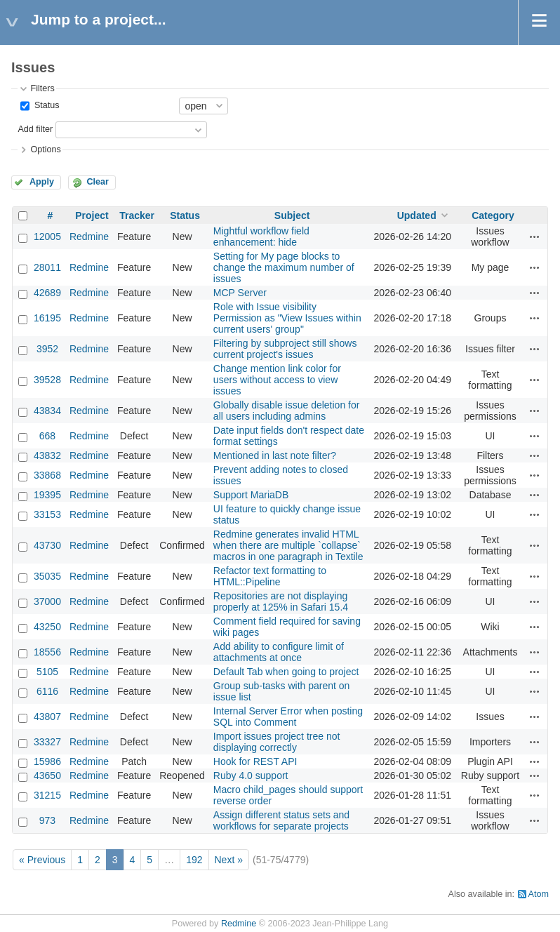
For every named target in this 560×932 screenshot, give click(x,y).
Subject (292, 215)
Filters (42, 88)
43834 (47, 411)
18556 (47, 652)
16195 (47, 318)
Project (92, 215)
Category (493, 215)
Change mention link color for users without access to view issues (277, 380)
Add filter (35, 129)
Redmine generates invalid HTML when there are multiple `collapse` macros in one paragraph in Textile (288, 545)
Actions (535, 237)
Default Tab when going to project (286, 672)
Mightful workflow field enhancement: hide (261, 237)
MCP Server (240, 293)
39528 (47, 380)
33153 (47, 514)
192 (194, 860)
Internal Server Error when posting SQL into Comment (288, 717)
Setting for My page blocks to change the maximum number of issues (284, 267)
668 (47, 436)
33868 (47, 475)
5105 (47, 672)
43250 (47, 627)
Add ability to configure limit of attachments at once (279, 652)
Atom (539, 894)
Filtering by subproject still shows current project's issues (285, 349)
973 (47, 820)
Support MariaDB (251, 495)
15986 (47, 761)
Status (45, 105)
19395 (47, 495)
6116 (47, 691)
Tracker (137, 215)
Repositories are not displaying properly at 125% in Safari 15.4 (281, 601)
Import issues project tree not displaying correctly (277, 742)
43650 (47, 775)
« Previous (42, 860)
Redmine (89, 237)
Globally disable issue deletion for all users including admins (287, 411)
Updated (417, 215)
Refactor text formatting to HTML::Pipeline (270, 576)
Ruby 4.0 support (251, 775)
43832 (47, 455)
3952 (47, 349)
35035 (47, 576)
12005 (47, 237)
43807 (47, 717)
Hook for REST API (255, 761)
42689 (47, 293)
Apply (42, 182)
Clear (98, 182)
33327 (47, 742)
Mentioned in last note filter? (275, 455)
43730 (47, 545)
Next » (229, 860)
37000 (47, 601)
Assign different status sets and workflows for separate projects (281, 820)
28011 (47, 267)
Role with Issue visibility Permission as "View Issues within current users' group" (287, 318)
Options (45, 149)
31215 (47, 795)
